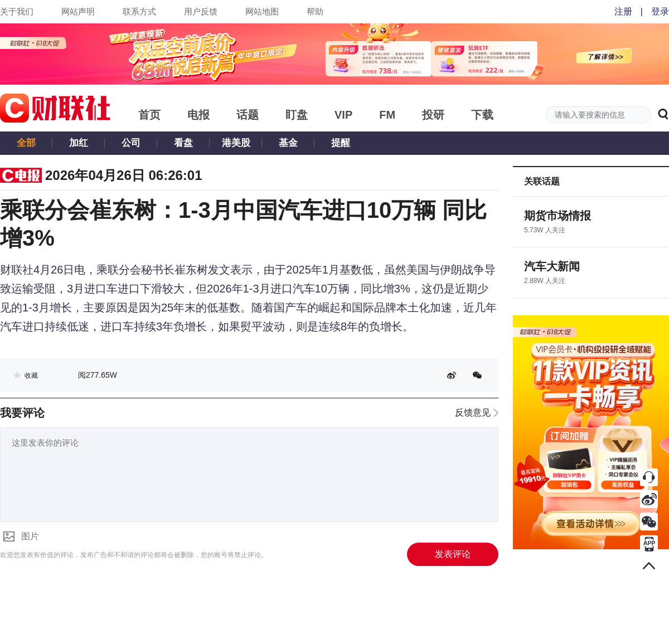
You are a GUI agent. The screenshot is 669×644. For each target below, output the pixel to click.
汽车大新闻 (552, 266)
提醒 (341, 143)
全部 (26, 143)
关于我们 (17, 11)
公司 (131, 143)
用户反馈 (201, 11)
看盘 (183, 143)
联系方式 (139, 11)
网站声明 (78, 11)
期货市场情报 (557, 216)
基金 (288, 143)
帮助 (315, 11)
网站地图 (262, 11)
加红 (79, 143)
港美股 (236, 143)
